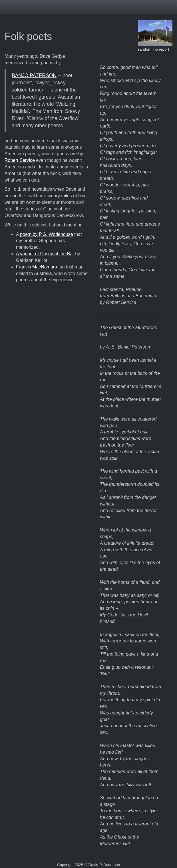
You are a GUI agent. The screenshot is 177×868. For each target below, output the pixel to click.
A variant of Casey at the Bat (45, 254)
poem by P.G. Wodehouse (46, 234)
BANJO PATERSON (34, 75)
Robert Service (20, 160)
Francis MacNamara (37, 267)
